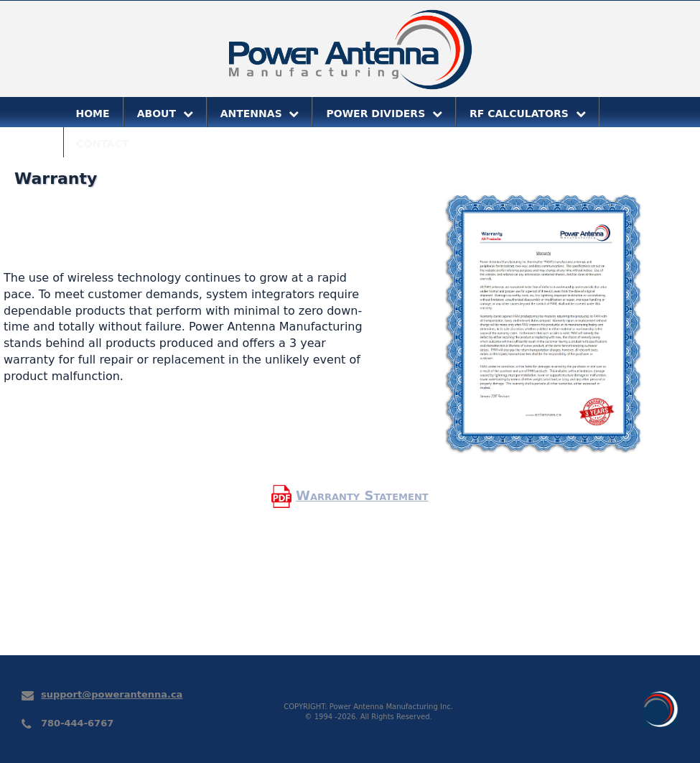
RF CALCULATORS (528, 114)
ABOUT (165, 114)
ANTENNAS (260, 114)
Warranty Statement (362, 495)
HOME (93, 114)
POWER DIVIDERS (384, 114)
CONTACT (103, 144)
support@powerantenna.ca (112, 694)
